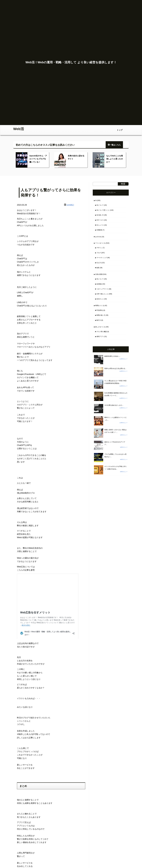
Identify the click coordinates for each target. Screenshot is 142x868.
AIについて (100, 205)
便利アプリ (100, 337)
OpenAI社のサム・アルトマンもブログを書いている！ (38, 159)
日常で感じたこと (102, 294)
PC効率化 (100, 310)
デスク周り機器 (102, 332)
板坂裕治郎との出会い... (112, 356)
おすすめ (98, 237)
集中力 (99, 320)
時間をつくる (100, 306)
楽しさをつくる (100, 327)
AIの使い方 (100, 215)
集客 (98, 268)
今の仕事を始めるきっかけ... (114, 405)
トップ (120, 130)
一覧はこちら (114, 145)
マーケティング (102, 258)
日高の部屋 (99, 274)
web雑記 (70, 205)
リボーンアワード (102, 289)
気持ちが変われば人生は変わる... (115, 368)
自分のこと (100, 299)
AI (96, 200)
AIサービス (100, 220)
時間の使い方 (101, 315)
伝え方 (99, 263)
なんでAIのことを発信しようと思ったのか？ (115, 159)
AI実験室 (99, 230)
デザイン (99, 248)
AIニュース (100, 225)
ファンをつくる (100, 243)
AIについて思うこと (103, 210)
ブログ (99, 253)
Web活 (19, 129)
